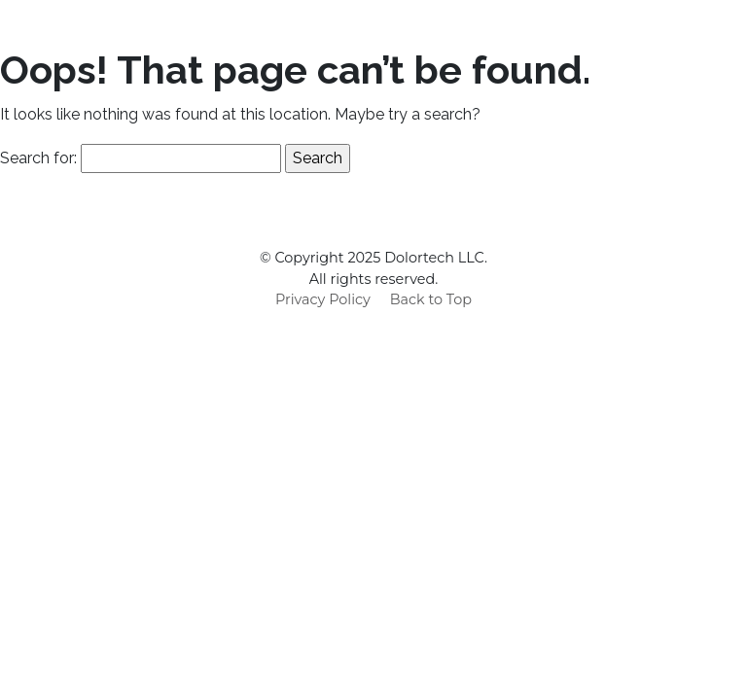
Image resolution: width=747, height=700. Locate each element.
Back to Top (431, 299)
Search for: (38, 158)
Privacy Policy (323, 299)
